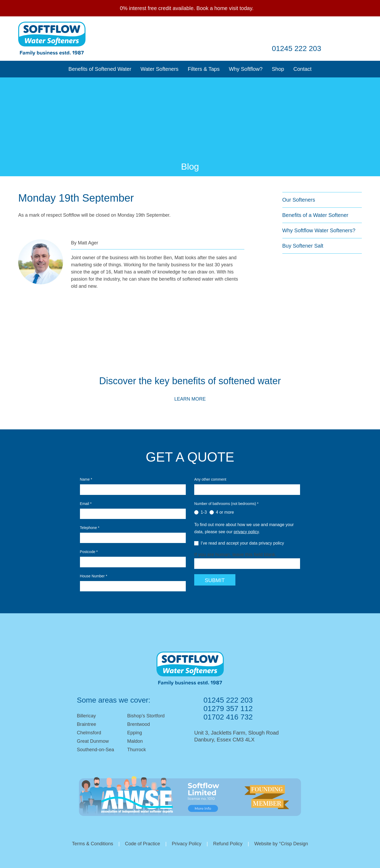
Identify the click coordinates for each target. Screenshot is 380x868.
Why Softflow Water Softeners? (319, 230)
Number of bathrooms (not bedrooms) (226, 504)
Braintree (86, 724)
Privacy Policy (187, 844)
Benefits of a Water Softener (315, 215)
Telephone (90, 528)
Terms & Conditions (92, 844)
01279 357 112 (228, 709)
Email (235, 31)
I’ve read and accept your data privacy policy (239, 543)
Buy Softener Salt (303, 246)
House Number (94, 576)
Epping (135, 733)
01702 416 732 (228, 717)
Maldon (135, 741)
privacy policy (246, 532)
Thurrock (137, 750)
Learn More (190, 399)
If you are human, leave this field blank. (235, 555)
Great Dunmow (93, 741)
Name (86, 479)
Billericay (86, 716)
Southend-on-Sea (95, 750)
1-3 (201, 512)
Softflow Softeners (52, 39)
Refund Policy (228, 844)
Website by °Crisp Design (281, 844)
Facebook (254, 31)
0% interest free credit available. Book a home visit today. (187, 8)
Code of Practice (142, 844)
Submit (215, 580)
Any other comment (210, 479)
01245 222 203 (296, 48)
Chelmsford (89, 733)
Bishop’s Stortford (146, 716)
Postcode (89, 552)
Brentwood (139, 724)
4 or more (222, 512)
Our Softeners (299, 200)
